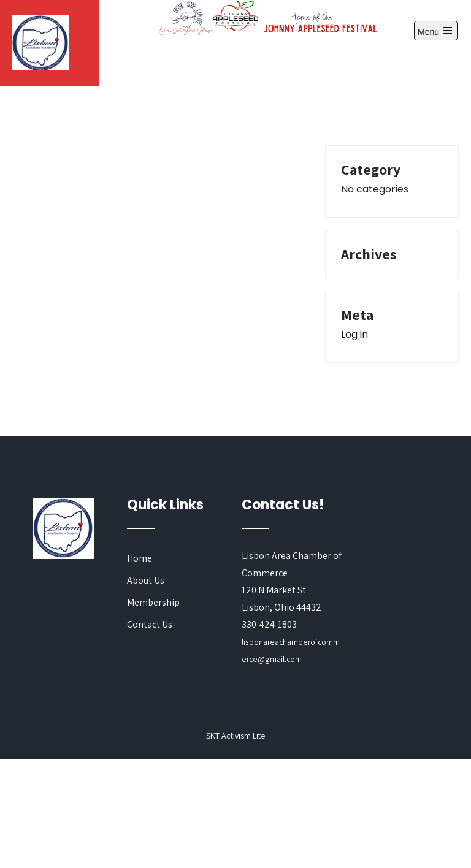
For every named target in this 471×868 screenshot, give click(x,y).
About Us (146, 580)
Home (140, 558)
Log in (354, 334)
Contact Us (150, 624)
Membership (153, 602)
